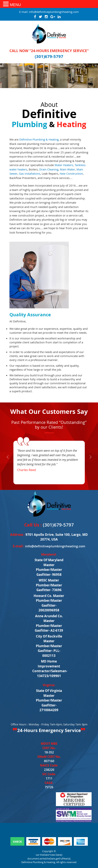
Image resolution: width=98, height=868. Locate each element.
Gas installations (30, 173)
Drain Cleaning (49, 169)
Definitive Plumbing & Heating (39, 139)
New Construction (71, 173)
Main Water (67, 169)
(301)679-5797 (49, 56)
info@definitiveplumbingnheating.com (54, 12)
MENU (15, 5)
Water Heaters (64, 165)
